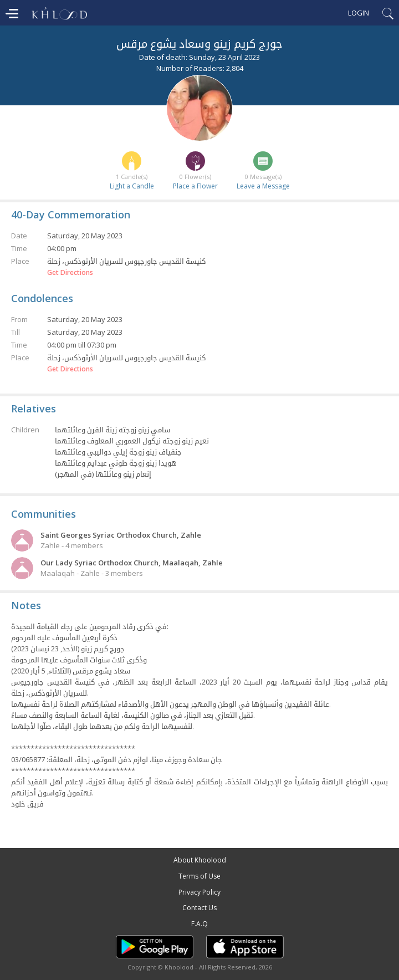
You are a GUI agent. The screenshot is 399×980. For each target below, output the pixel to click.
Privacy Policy (199, 892)
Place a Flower (195, 186)
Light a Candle (132, 186)
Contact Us (199, 908)
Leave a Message (263, 186)
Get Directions (70, 273)
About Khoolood (200, 860)
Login (359, 13)
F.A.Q (199, 924)
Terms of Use (199, 876)
